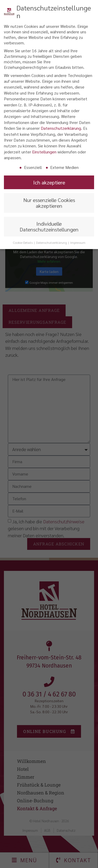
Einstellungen (44, 151)
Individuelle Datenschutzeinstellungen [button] (49, 225)
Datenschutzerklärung (61, 127)
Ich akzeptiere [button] (49, 181)
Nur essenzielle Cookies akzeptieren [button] (49, 202)
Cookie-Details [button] (23, 241)
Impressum (78, 241)
